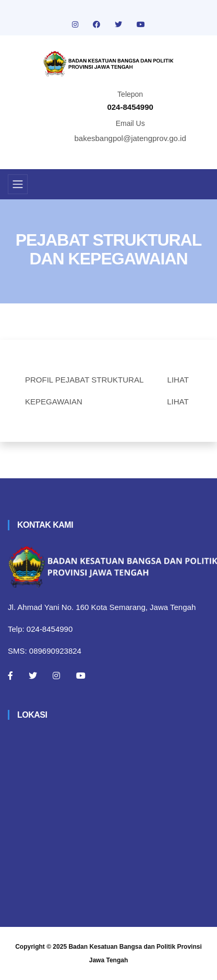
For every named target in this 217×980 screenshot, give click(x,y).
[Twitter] (33, 676)
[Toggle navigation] (18, 184)
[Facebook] (10, 676)
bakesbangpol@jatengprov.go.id (130, 138)
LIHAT (178, 380)
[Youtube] (81, 676)
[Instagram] (56, 676)
